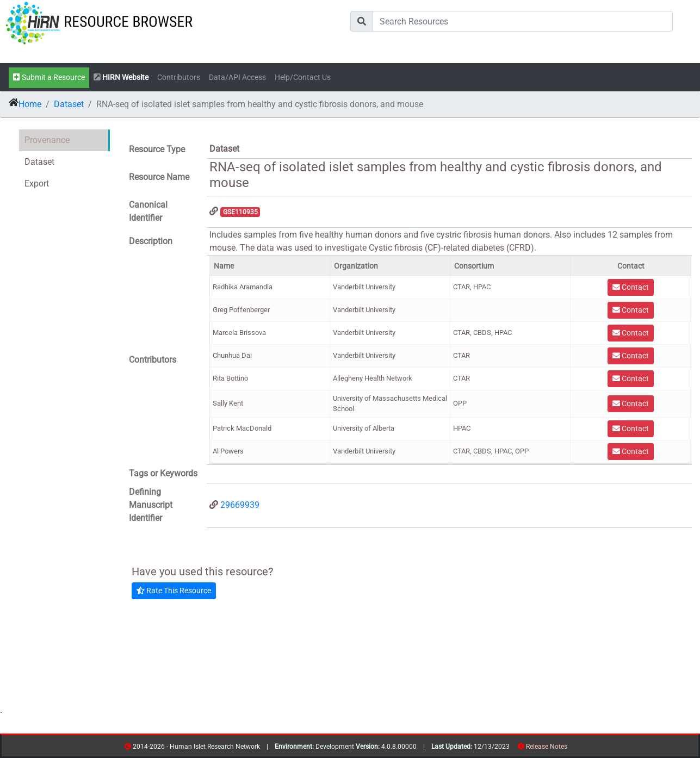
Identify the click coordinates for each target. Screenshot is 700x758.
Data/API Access (237, 77)
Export (37, 184)
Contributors (179, 77)
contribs (574, 748)
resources (571, 748)
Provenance (47, 140)
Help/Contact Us (303, 77)
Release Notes (547, 747)
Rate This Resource (174, 591)
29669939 (240, 505)
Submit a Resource (49, 77)
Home (30, 104)
